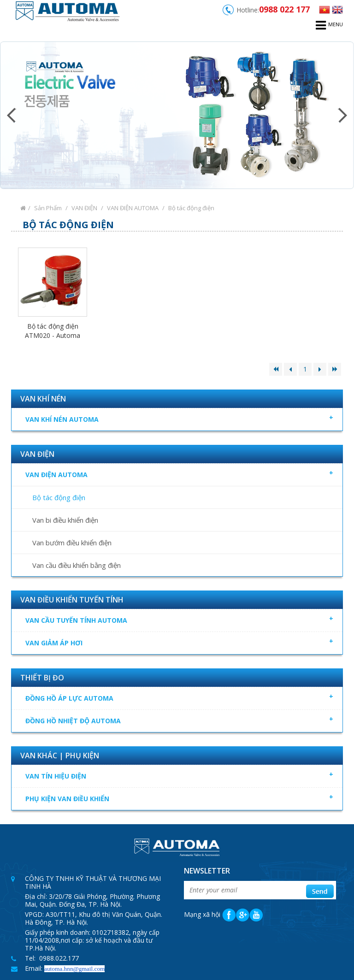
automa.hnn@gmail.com (74, 969)
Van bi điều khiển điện (65, 520)
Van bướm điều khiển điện (72, 543)
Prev (12, 115)
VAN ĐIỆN (84, 208)
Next (342, 115)
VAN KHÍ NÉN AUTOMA (183, 418)
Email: (35, 968)
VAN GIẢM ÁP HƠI (179, 641)
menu (329, 25)
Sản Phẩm (48, 208)
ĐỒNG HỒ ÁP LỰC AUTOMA (183, 697)
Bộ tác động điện (191, 208)
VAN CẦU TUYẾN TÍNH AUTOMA (183, 619)
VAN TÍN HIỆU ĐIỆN (183, 775)
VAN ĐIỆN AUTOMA (133, 208)
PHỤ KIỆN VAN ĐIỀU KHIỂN (183, 797)
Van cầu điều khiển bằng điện (77, 565)
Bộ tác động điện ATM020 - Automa (53, 331)
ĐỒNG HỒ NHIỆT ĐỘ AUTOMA (183, 720)
